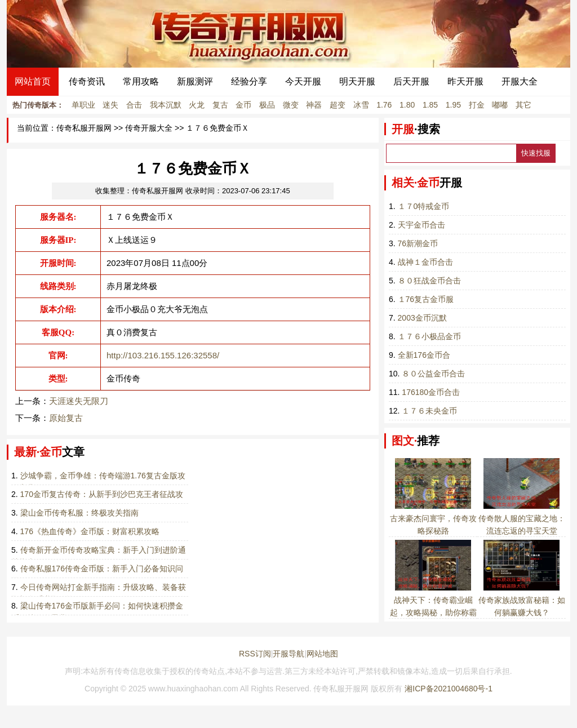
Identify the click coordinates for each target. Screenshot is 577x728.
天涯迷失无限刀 (79, 401)
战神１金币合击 (425, 262)
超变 (338, 105)
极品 (267, 105)
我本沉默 (166, 105)
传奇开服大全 (149, 128)
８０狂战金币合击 (429, 281)
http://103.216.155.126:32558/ (163, 355)
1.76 (384, 105)
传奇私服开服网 (84, 128)
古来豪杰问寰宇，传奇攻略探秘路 (433, 518)
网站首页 (33, 81)
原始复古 (66, 418)
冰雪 (361, 105)
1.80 (407, 105)
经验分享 (249, 81)
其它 (523, 105)
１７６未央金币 (429, 411)
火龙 (197, 105)
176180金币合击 (431, 392)
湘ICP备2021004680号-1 (449, 689)
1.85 (430, 105)
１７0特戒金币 (424, 206)
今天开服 (303, 81)
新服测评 (195, 81)
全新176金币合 (424, 355)
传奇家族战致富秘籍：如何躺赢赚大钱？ (522, 600)
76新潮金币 (418, 243)
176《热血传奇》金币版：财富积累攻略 (90, 531)
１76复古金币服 (426, 299)
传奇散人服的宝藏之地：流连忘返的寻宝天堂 (522, 518)
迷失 (110, 105)
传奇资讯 (87, 81)
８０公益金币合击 (433, 374)
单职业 (83, 105)
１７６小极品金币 (429, 336)
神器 (314, 105)
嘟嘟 (500, 105)
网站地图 (322, 654)
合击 (134, 105)
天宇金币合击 (421, 225)
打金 (477, 105)
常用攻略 (141, 81)
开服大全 (520, 81)
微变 (291, 105)
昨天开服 (465, 81)
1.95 (453, 105)
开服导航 (288, 654)
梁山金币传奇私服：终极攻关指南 (79, 513)
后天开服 (411, 81)
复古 (220, 105)
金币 (243, 105)
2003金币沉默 (422, 318)
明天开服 (357, 81)
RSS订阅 (255, 654)
